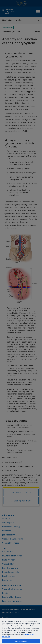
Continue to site (21, 641)
